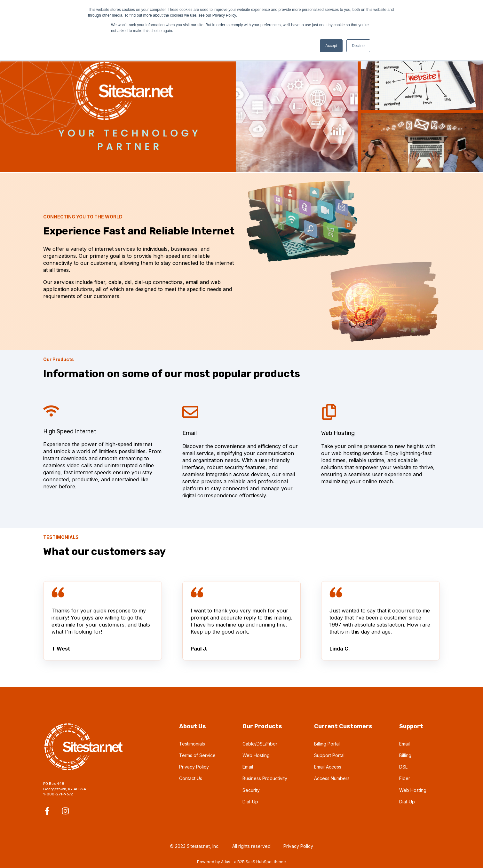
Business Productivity (265, 778)
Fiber (405, 778)
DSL (403, 767)
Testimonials (192, 744)
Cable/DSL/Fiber (260, 744)
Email (248, 767)
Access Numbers (332, 778)
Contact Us (191, 778)
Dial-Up (250, 802)
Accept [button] (331, 46)
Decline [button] (358, 46)
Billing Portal (327, 744)
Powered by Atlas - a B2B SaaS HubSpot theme (241, 862)
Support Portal (329, 755)
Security (251, 790)
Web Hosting (256, 755)
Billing (405, 755)
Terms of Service (197, 755)
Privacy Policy (194, 767)
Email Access (328, 767)
